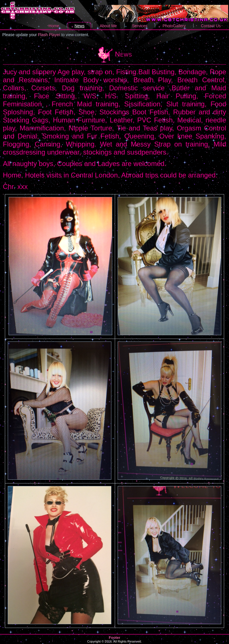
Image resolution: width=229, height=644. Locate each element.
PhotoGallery (174, 26)
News (79, 26)
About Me (108, 26)
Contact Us (211, 26)
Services (140, 26)
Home (54, 26)
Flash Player (49, 35)
